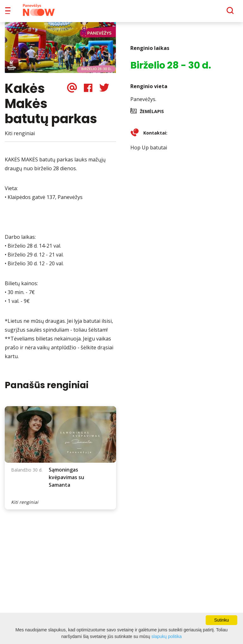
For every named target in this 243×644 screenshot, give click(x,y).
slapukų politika (167, 636)
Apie (130, 13)
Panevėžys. (143, 104)
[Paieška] (213, 13)
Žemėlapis (152, 116)
